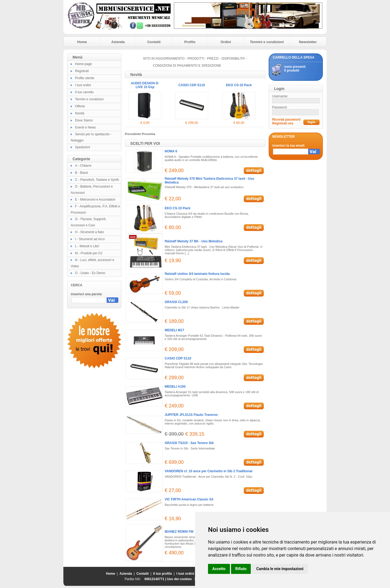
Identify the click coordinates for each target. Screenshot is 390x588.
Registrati (82, 71)
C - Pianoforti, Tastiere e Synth (97, 180)
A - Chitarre (83, 166)
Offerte (80, 106)
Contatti (154, 42)
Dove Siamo (84, 120)
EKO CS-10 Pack (178, 208)
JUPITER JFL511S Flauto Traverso (191, 415)
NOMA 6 (171, 151)
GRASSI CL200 (176, 302)
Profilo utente (85, 78)
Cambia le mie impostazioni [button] (280, 569)
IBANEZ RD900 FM (179, 532)
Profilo (190, 42)
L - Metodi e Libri (87, 246)
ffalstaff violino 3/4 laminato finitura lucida (197, 274)
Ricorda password (286, 120)
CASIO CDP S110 (242, 85)
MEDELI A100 (175, 387)
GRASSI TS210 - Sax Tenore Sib (189, 443)
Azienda (118, 42)
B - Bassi (82, 173)
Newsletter (308, 42)
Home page (83, 64)
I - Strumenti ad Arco (90, 239)
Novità (80, 113)
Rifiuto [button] (241, 569)
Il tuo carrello (84, 92)
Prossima (148, 134)
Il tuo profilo (163, 574)
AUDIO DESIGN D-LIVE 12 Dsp (148, 85)
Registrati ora (283, 123)
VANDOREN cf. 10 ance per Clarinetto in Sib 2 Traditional (209, 471)
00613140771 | (156, 579)
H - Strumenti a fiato (90, 232)
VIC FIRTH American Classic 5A (189, 499)
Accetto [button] (219, 569)
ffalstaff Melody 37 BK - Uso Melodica (194, 241)
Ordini (226, 42)
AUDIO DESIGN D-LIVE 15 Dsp (195, 85)
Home (82, 42)
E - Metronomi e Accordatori (95, 200)
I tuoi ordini (83, 85)
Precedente (133, 134)
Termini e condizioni (267, 42)
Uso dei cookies (179, 579)
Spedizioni (82, 147)
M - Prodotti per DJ (89, 253)
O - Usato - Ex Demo (90, 273)
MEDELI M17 (174, 330)
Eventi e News (85, 127)
